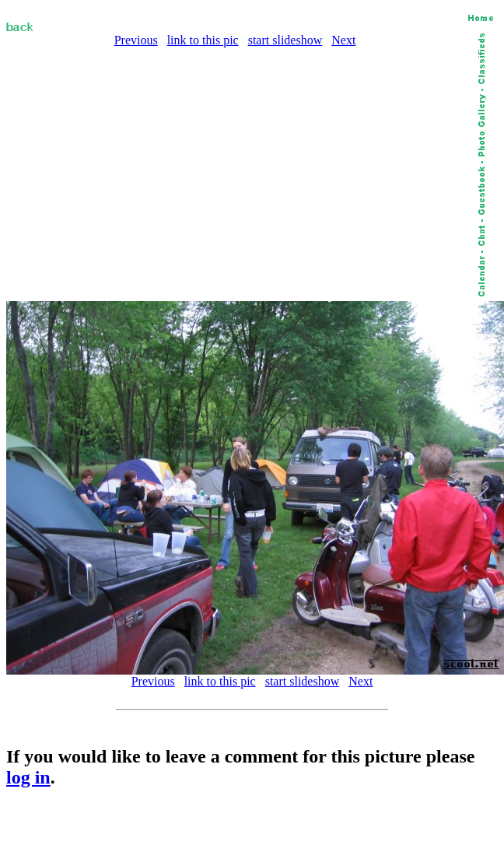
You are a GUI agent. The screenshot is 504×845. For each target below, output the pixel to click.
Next (343, 40)
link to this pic (203, 40)
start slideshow (285, 40)
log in (28, 777)
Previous (136, 40)
